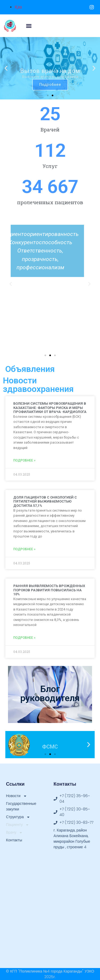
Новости (17, 796)
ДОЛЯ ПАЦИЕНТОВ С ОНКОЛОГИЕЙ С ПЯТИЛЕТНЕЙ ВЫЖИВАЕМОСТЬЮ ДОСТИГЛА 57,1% (45, 501)
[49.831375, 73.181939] (50, 900)
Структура (18, 817)
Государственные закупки (21, 806)
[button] (29, 26)
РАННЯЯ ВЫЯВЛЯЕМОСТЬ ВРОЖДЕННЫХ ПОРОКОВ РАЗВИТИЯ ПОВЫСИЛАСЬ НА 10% (49, 590)
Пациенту (18, 825)
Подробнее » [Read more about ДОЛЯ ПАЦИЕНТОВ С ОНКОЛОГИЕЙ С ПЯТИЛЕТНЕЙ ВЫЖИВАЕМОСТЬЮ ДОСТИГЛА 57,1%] (24, 549)
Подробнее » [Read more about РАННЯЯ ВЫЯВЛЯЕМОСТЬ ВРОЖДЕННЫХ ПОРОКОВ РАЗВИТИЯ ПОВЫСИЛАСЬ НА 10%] (24, 638)
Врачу (15, 832)
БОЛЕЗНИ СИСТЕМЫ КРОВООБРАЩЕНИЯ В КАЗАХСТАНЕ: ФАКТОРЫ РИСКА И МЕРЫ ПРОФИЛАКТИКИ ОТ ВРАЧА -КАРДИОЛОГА (50, 408)
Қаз (18, 7)
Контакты (14, 840)
